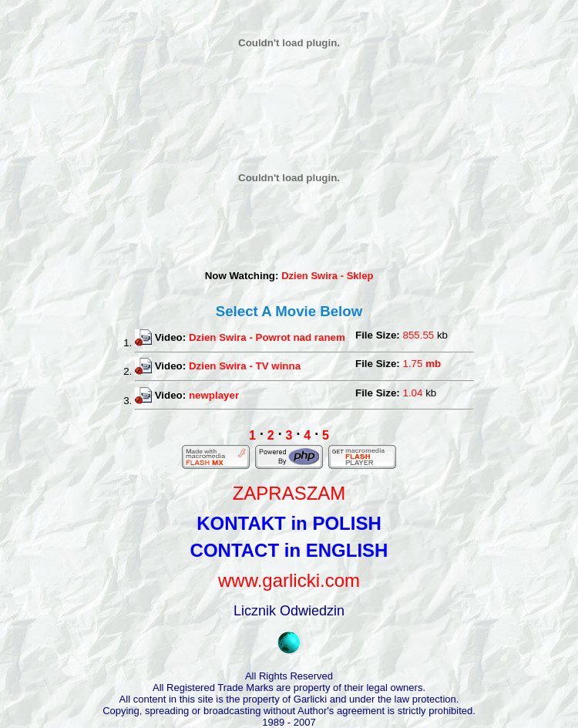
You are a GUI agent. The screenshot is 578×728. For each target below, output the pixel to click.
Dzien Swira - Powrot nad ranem (267, 337)
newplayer (214, 394)
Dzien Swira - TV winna (245, 366)
